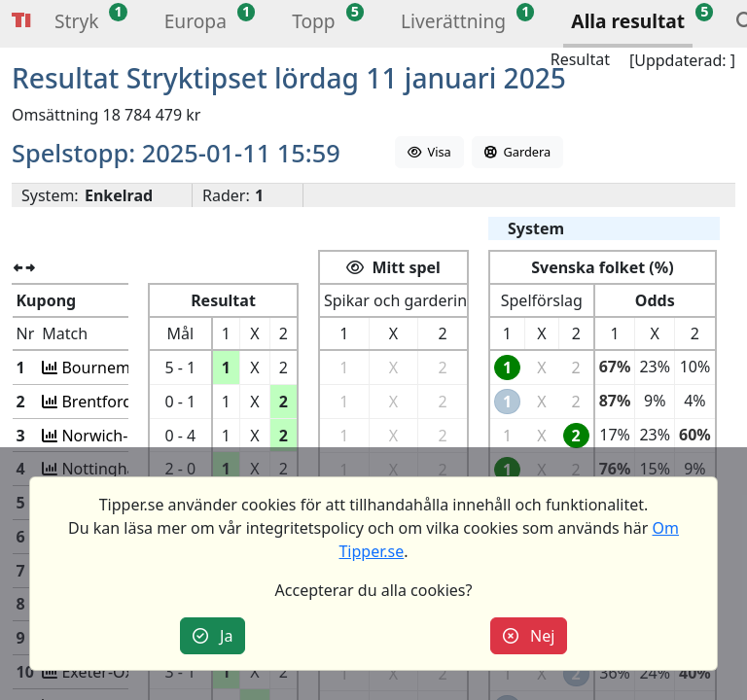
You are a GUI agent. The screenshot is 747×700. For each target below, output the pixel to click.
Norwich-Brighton (121, 436)
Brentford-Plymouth (128, 402)
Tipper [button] (21, 21)
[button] (76, 24)
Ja (213, 636)
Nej (529, 636)
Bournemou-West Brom (142, 367)
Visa (429, 152)
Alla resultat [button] (628, 21)
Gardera (517, 152)
